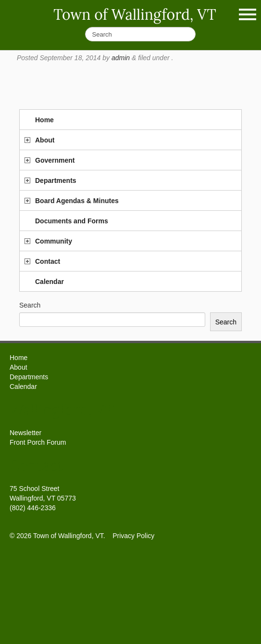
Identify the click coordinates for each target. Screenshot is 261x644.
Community (54, 241)
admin (121, 58)
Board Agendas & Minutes (77, 201)
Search (30, 305)
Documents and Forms (72, 221)
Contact (48, 261)
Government (55, 160)
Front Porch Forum (38, 442)
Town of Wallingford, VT (135, 14)
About (45, 140)
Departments (56, 180)
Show (248, 14)
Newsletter (25, 433)
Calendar (50, 282)
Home (44, 120)
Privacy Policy (133, 536)
